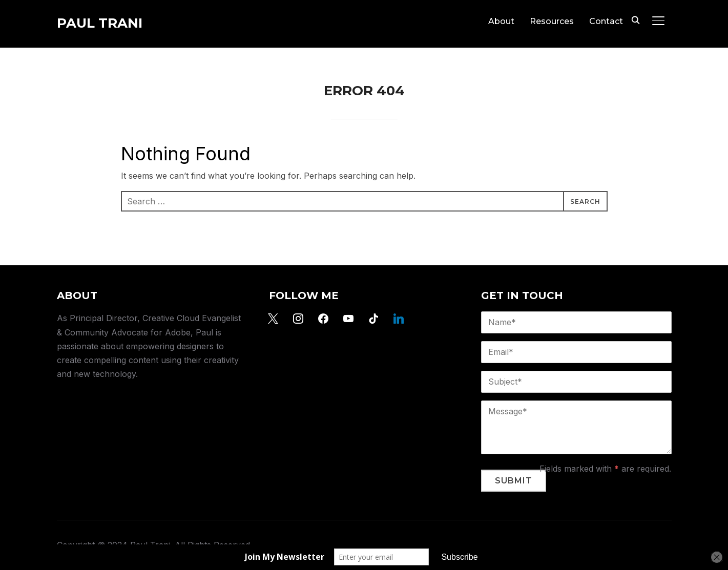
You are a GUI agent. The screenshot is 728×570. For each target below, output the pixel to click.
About (501, 21)
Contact (606, 21)
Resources (552, 21)
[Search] (636, 19)
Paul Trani (100, 23)
